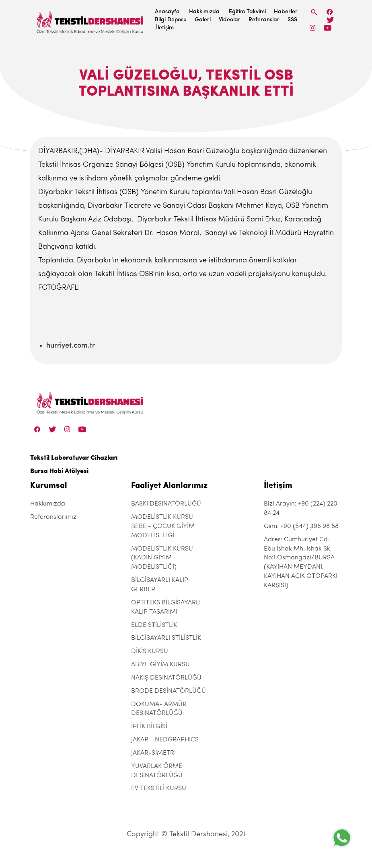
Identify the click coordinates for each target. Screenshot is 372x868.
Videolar (230, 20)
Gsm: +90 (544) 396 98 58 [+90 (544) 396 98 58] (301, 526)
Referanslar (264, 20)
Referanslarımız (53, 517)
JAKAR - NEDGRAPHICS (165, 740)
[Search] (314, 12)
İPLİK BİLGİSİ (149, 727)
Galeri (203, 20)
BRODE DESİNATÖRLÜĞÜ (169, 691)
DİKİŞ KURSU (150, 651)
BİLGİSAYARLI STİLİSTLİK (166, 638)
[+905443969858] (342, 838)
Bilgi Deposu (171, 20)
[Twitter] (330, 20)
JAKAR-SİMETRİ (153, 753)
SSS (292, 20)
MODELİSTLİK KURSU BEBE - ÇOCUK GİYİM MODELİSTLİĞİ (163, 526)
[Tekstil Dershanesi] (90, 20)
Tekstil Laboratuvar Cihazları (74, 458)
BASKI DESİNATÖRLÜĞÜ (166, 504)
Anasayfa (167, 12)
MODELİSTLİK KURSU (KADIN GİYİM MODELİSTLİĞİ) (162, 558)
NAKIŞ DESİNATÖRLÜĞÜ (166, 678)
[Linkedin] (328, 28)
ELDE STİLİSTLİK (154, 625)
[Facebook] (330, 12)
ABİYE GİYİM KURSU (160, 665)
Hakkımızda (204, 12)
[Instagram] (313, 28)
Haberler (286, 12)
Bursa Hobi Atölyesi (59, 471)
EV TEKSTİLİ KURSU (159, 788)
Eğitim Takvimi (247, 12)
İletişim (165, 28)
